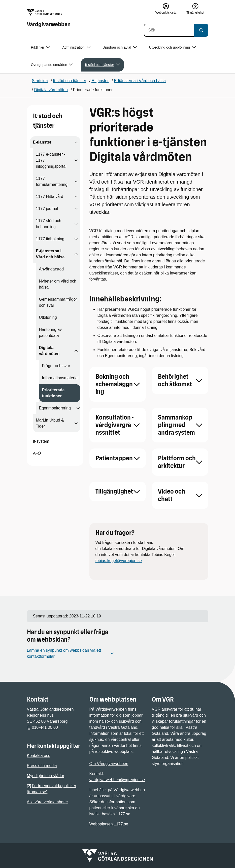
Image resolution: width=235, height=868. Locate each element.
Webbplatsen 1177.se (109, 824)
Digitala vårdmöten (49, 351)
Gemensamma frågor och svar (58, 302)
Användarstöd (52, 269)
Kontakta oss (39, 756)
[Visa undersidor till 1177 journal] (76, 209)
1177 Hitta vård (50, 197)
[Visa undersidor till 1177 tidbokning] (76, 239)
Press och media (42, 766)
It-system (41, 441)
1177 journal (47, 209)
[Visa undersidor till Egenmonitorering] (78, 408)
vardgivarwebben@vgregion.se (117, 780)
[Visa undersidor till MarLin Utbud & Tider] (76, 423)
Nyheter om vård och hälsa (58, 284)
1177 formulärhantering (52, 181)
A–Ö (37, 453)
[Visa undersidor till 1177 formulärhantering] (76, 182)
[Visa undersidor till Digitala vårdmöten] (76, 351)
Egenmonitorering (55, 408)
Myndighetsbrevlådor (46, 776)
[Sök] (169, 30)
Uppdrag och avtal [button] (120, 47)
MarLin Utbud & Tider (50, 423)
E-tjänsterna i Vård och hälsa (50, 254)
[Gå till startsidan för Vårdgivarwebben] (49, 18)
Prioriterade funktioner (53, 393)
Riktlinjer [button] (41, 47)
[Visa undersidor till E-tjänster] (76, 142)
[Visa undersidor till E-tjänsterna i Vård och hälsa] (76, 254)
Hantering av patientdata (51, 333)
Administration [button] (76, 47)
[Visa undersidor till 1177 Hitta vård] (76, 197)
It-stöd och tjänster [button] (102, 65)
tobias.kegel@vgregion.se (119, 561)
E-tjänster (42, 142)
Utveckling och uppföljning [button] (173, 47)
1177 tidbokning (50, 239)
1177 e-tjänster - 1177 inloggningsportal (51, 160)
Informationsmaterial (60, 378)
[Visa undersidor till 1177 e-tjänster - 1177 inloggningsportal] (76, 160)
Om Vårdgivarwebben (109, 764)
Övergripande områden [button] (52, 65)
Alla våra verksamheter (48, 802)
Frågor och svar (56, 366)
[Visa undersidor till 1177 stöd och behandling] (76, 224)
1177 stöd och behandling (49, 224)
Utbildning (48, 317)
